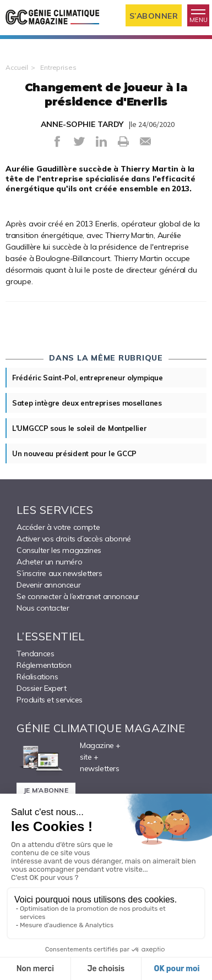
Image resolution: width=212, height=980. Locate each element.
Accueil (17, 67)
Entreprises (58, 67)
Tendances (35, 654)
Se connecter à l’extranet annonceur (78, 596)
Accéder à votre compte (58, 527)
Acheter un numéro (49, 562)
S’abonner (154, 16)
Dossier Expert (41, 688)
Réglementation (44, 665)
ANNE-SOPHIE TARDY (82, 124)
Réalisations (37, 677)
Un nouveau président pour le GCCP (74, 453)
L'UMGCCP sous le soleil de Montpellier (80, 428)
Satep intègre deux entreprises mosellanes (87, 403)
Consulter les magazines (59, 550)
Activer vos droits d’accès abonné (74, 539)
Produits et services (50, 700)
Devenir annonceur (48, 585)
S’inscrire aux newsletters (59, 573)
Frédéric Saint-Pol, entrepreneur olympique (87, 378)
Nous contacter (43, 608)
